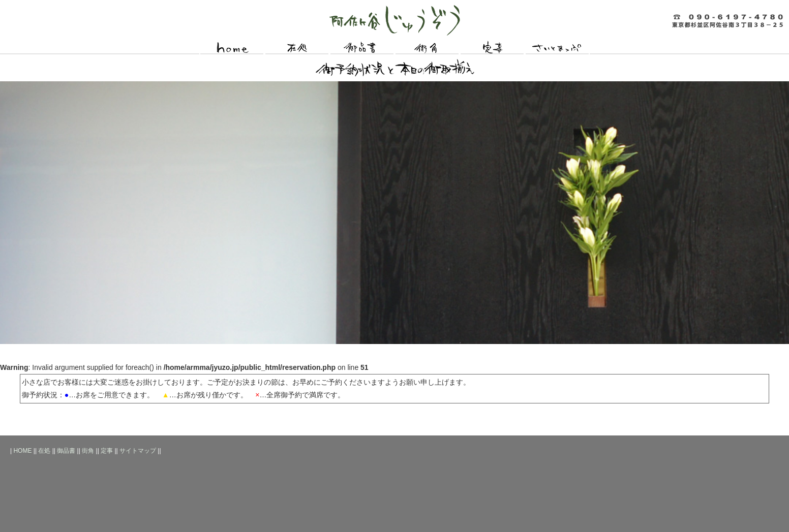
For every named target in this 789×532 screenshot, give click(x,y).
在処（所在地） (297, 48)
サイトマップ (557, 48)
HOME (232, 48)
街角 (427, 48)
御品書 (66, 451)
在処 (44, 451)
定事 (107, 451)
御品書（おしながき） (362, 48)
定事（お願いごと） (492, 48)
